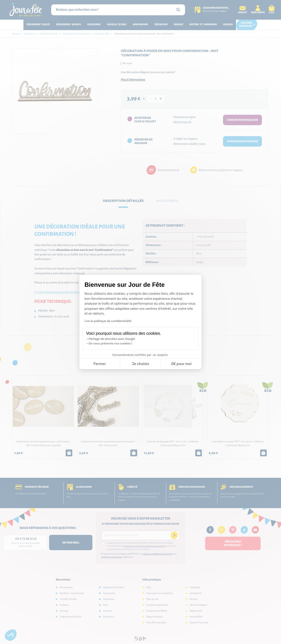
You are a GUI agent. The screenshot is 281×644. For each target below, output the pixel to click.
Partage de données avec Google (112, 339)
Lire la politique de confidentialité (108, 321)
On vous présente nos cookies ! (110, 343)
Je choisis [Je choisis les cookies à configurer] (140, 364)
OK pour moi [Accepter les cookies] (181, 364)
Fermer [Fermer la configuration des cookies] (100, 364)
